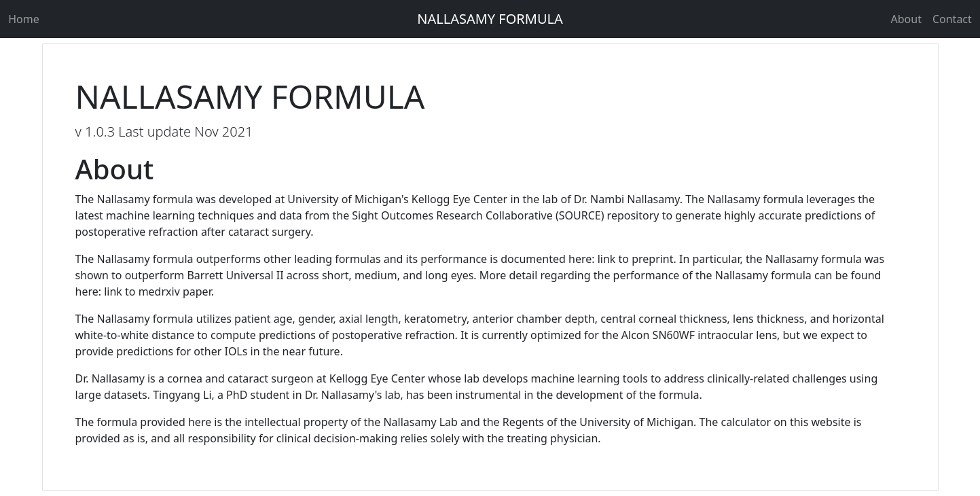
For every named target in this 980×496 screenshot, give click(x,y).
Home (22, 19)
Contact (954, 19)
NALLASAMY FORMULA (490, 19)
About (906, 19)
